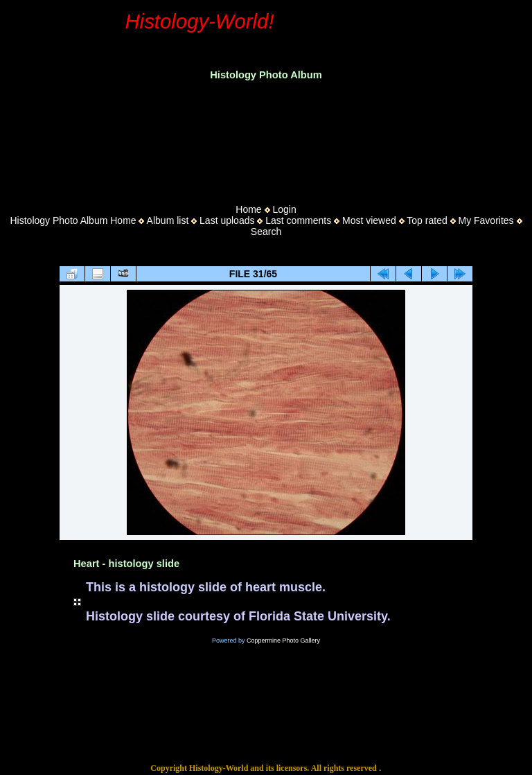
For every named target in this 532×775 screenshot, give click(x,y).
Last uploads (227, 220)
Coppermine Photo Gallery (283, 641)
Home (248, 209)
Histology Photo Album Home (73, 220)
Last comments (298, 220)
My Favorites (486, 220)
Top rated (427, 220)
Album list (168, 220)
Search (266, 232)
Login (284, 209)
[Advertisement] (266, 138)
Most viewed (369, 220)
